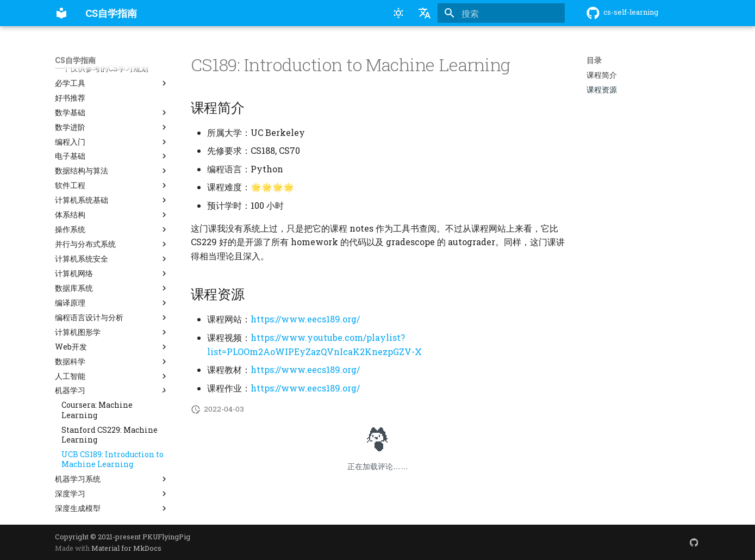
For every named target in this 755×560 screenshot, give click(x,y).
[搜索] (501, 13)
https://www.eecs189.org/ (305, 319)
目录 (594, 60)
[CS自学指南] (61, 13)
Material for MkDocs (126, 548)
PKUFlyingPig (166, 537)
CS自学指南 (75, 60)
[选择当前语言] (425, 13)
